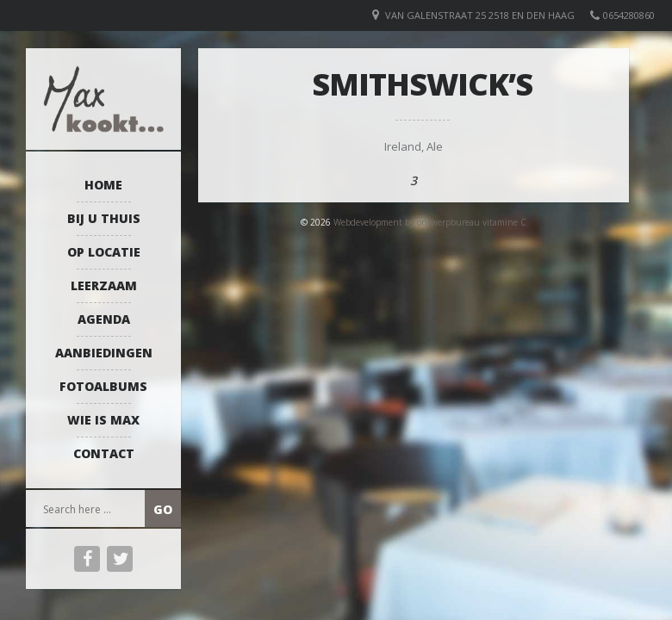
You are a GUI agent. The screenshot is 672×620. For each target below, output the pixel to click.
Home (103, 185)
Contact (104, 453)
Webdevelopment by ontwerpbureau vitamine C (430, 222)
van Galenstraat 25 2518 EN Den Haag (480, 15)
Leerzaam (104, 285)
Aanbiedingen (104, 353)
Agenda (104, 319)
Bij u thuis (104, 218)
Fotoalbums (103, 386)
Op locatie (104, 252)
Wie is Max (103, 420)
